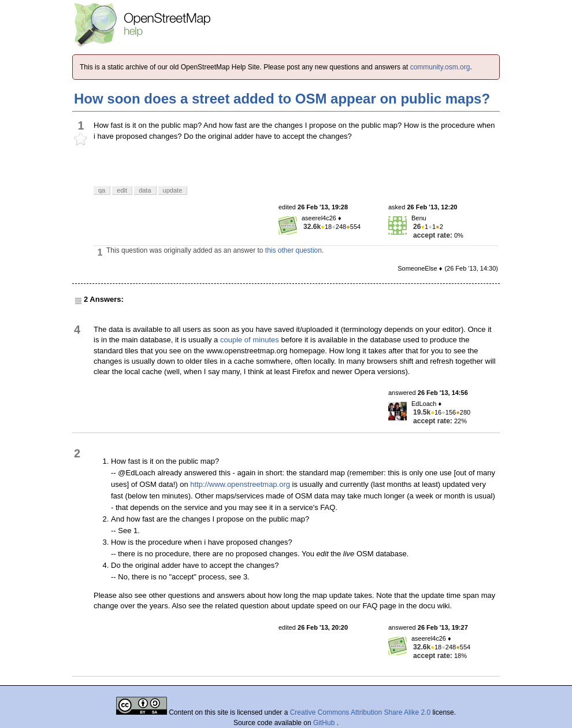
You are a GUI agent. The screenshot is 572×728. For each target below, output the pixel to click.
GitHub (325, 723)
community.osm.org (440, 67)
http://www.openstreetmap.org (240, 484)
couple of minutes (250, 340)
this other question (294, 250)
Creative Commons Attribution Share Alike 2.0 (360, 712)
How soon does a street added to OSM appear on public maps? (282, 99)
